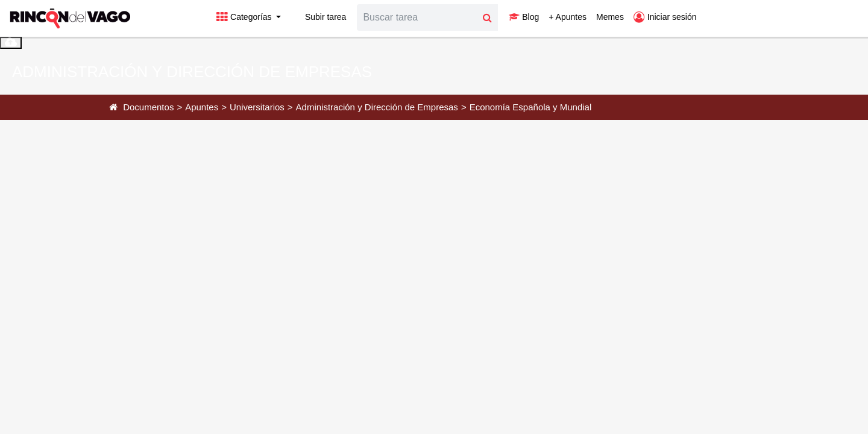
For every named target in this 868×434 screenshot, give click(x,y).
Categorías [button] (245, 17)
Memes (610, 17)
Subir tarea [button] (318, 17)
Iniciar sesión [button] (665, 17)
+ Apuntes (568, 17)
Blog (524, 17)
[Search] (417, 17)
